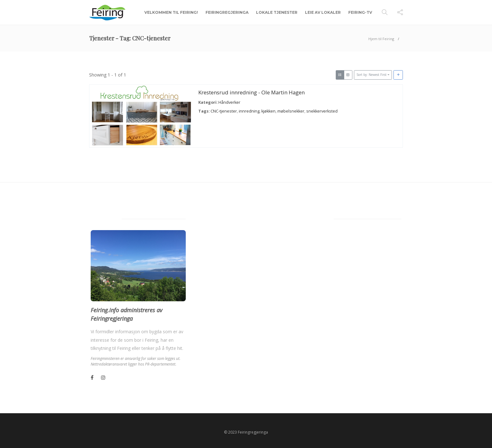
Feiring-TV (360, 12)
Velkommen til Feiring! (171, 12)
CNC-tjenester (224, 111)
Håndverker (229, 102)
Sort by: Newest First (372, 75)
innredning (249, 111)
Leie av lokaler (323, 12)
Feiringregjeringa (227, 12)
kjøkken (268, 111)
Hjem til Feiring (381, 39)
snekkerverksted (322, 111)
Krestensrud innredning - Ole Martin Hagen (251, 92)
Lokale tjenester (277, 12)
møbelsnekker (291, 111)
